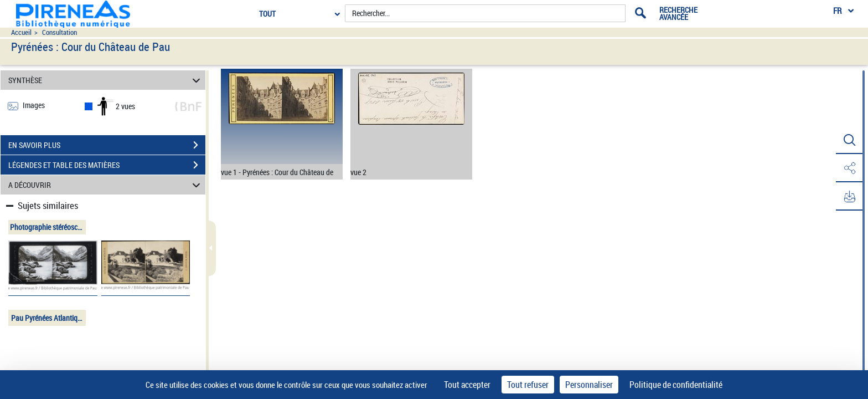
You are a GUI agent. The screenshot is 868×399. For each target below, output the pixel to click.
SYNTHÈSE (106, 80)
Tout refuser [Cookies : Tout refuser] (528, 385)
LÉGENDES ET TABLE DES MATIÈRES (107, 165)
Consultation (60, 32)
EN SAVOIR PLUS (107, 145)
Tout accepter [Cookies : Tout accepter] (467, 385)
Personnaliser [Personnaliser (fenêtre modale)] (589, 385)
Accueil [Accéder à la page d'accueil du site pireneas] (21, 32)
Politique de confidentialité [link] (676, 385)
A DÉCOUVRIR (106, 185)
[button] (849, 140)
